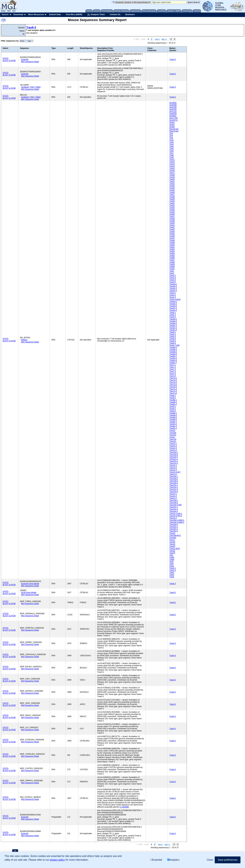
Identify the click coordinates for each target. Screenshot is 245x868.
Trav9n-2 (173, 424)
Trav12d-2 (174, 455)
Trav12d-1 (174, 452)
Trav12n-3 (174, 463)
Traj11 (172, 160)
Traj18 (172, 175)
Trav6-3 (31, 27)
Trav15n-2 (174, 529)
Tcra (171, 133)
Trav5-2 (173, 315)
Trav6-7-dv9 (174, 345)
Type (30, 41)
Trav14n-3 (174, 511)
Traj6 (171, 151)
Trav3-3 (173, 280)
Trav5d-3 (173, 321)
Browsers (130, 14)
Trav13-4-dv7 (175, 472)
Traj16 (172, 170)
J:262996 (124, 807)
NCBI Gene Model (29, 593)
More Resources (36, 14)
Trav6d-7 (173, 356)
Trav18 (172, 542)
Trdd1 (172, 557)
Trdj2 (171, 564)
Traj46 (172, 236)
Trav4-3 (173, 297)
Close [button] (210, 860)
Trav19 (172, 544)
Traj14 (172, 166)
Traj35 (172, 212)
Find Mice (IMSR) (74, 14)
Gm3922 (173, 103)
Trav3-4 (173, 282)
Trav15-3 (173, 518)
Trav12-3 (173, 448)
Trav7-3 (173, 369)
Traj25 (172, 190)
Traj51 (172, 247)
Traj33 (172, 208)
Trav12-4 (173, 450)
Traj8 (171, 155)
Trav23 (172, 553)
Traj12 (172, 162)
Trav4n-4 (173, 310)
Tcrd (171, 135)
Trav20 (172, 546)
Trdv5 (172, 577)
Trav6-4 (173, 339)
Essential (156, 860)
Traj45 (172, 234)
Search (5, 14)
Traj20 (172, 179)
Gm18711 (174, 120)
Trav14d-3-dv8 (175, 505)
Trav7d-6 (173, 387)
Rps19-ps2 (174, 131)
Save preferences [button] (228, 860)
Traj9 (171, 157)
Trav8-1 (173, 396)
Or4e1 (172, 122)
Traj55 (172, 256)
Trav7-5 (173, 374)
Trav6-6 (173, 343)
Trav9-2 (173, 409)
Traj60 (172, 267)
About (3, 11)
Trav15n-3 (174, 531)
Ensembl (25, 59)
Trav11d (173, 439)
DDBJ (38, 87)
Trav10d (173, 433)
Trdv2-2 (173, 570)
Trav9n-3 (173, 426)
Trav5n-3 (173, 328)
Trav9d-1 (173, 413)
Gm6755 (173, 109)
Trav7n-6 (173, 393)
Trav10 (172, 430)
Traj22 (172, 184)
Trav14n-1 (174, 507)
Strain (23, 41)
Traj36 (172, 214)
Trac (171, 138)
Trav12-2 (173, 446)
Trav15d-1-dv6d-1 (177, 520)
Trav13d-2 (174, 479)
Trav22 (172, 551)
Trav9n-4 (173, 428)
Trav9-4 (173, 411)
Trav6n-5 (173, 358)
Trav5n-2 (173, 326)
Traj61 (172, 269)
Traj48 (172, 240)
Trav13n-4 (174, 492)
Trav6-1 (173, 332)
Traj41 (172, 225)
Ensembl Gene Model (30, 584)
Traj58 (172, 262)
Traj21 (172, 181)
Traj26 (172, 192)
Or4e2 (172, 125)
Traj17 (172, 173)
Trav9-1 (173, 406)
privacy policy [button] (57, 860)
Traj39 (172, 221)
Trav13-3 (173, 470)
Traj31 (172, 203)
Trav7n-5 (173, 391)
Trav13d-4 (174, 483)
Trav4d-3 (173, 304)
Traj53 (172, 251)
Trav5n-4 (173, 330)
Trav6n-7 (173, 363)
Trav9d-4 (173, 420)
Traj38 (172, 219)
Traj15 (172, 168)
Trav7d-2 (173, 378)
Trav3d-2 (173, 284)
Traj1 (171, 140)
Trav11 (172, 437)
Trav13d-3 (174, 481)
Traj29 (172, 199)
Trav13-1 (173, 465)
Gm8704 (173, 114)
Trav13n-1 (174, 485)
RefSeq (24, 340)
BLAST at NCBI (9, 61)
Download (18, 14)
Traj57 (172, 260)
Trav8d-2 (173, 402)
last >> (164, 39)
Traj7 (171, 153)
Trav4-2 (173, 295)
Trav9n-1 (173, 422)
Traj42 (172, 227)
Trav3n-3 (173, 291)
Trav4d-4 (173, 306)
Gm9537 (173, 116)
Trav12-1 (173, 444)
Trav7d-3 (173, 380)
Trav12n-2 (174, 461)
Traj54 (172, 253)
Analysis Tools (96, 15)
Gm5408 (173, 105)
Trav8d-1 (173, 400)
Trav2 (172, 273)
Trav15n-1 (174, 527)
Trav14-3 (173, 498)
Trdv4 (172, 575)
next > (157, 39)
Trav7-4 (173, 371)
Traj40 (172, 223)
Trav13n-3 (174, 489)
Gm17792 (174, 118)
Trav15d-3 (174, 524)
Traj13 (172, 164)
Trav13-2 (173, 468)
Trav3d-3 (173, 286)
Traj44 (172, 232)
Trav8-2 (173, 398)
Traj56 (172, 258)
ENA (32, 87)
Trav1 (172, 271)
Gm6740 (173, 107)
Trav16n (173, 538)
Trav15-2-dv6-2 (176, 516)
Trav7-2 (173, 367)
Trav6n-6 (173, 361)
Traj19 (172, 177)
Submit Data (55, 14)
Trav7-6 (173, 376)
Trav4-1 (173, 293)
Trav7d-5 (173, 385)
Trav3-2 (173, 278)
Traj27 (172, 194)
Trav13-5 (173, 474)
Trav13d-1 (174, 476)
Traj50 (172, 245)
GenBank (25, 87)
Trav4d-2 (173, 302)
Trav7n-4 (173, 389)
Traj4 (171, 146)
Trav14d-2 (174, 503)
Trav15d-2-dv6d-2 (177, 522)
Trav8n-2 (173, 404)
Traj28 (172, 197)
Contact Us (115, 14)
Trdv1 (172, 566)
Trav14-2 (173, 496)
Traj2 (171, 142)
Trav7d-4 (173, 382)
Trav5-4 (173, 317)
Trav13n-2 (174, 487)
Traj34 (172, 210)
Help (9, 11)
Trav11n (173, 441)
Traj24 (172, 188)
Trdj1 (171, 562)
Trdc (171, 555)
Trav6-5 (173, 341)
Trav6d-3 (173, 347)
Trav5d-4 (173, 323)
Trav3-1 (173, 275)
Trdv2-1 (173, 568)
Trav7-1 (173, 365)
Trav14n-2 (174, 509)
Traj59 (172, 264)
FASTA (6, 58)
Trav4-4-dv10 (175, 299)
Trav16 (172, 533)
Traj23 (172, 186)
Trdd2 (172, 559)
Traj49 (172, 243)
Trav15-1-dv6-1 (176, 514)
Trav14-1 (173, 494)
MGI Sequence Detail (30, 62)
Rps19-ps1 (174, 129)
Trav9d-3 (173, 417)
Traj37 (172, 216)
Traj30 (172, 201)
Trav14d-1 (174, 500)
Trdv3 (172, 573)
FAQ (14, 11)
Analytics (173, 860)
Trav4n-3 (173, 308)
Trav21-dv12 (175, 548)
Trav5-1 (173, 312)
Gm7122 (173, 111)
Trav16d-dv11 (175, 535)
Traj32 (172, 205)
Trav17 (172, 540)
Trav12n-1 (174, 459)
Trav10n (173, 435)
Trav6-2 (173, 334)
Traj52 (172, 249)
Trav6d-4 (173, 350)
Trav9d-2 (173, 415)
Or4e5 (172, 127)
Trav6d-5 (173, 352)
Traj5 (171, 149)
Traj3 (171, 144)
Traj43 (172, 229)
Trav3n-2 (173, 288)
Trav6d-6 (173, 354)
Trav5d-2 (173, 319)
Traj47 (172, 238)
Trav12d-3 (174, 457)
